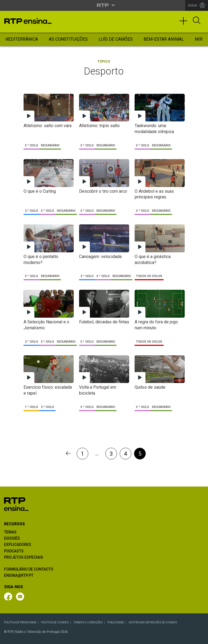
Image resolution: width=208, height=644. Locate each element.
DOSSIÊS (12, 538)
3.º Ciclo (32, 145)
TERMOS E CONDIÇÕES (88, 622)
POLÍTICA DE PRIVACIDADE (20, 622)
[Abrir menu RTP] (104, 5)
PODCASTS (14, 551)
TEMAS (10, 532)
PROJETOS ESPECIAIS (24, 557)
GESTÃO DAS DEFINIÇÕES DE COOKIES (153, 622)
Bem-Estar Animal (164, 39)
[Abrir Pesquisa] (197, 21)
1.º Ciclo (32, 407)
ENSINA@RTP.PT (19, 575)
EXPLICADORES (18, 545)
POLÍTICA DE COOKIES (55, 622)
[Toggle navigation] (185, 23)
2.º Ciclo (32, 211)
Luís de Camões (116, 39)
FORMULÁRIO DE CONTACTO (29, 569)
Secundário (50, 145)
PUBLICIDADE (116, 622)
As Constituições (68, 39)
